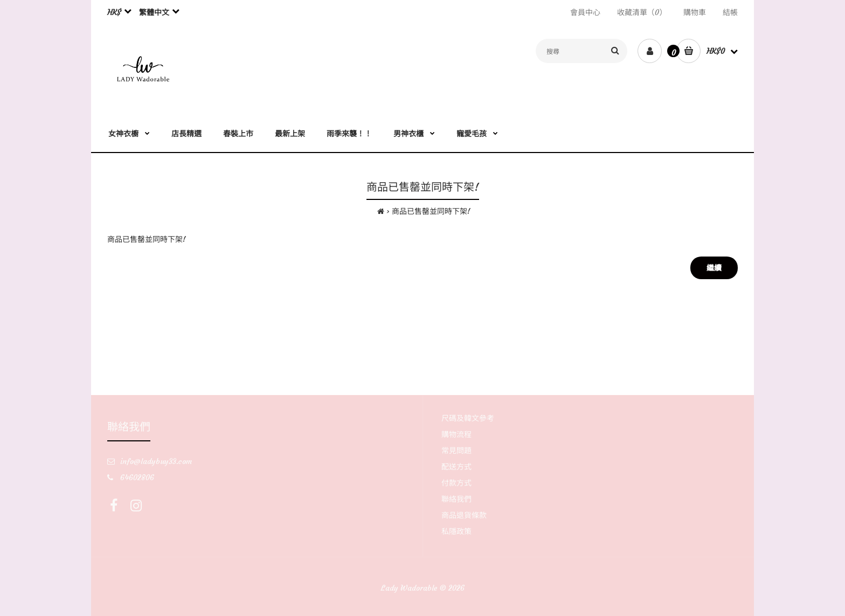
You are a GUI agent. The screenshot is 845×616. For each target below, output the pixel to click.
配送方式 (456, 467)
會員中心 (585, 12)
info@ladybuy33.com (156, 461)
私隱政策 (456, 531)
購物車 (695, 12)
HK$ (114, 12)
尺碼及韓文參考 (468, 418)
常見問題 (456, 451)
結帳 (730, 12)
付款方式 (456, 483)
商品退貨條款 (464, 515)
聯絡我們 (456, 499)
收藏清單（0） (642, 12)
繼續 (714, 268)
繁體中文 (154, 12)
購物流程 (456, 434)
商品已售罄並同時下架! (431, 211)
